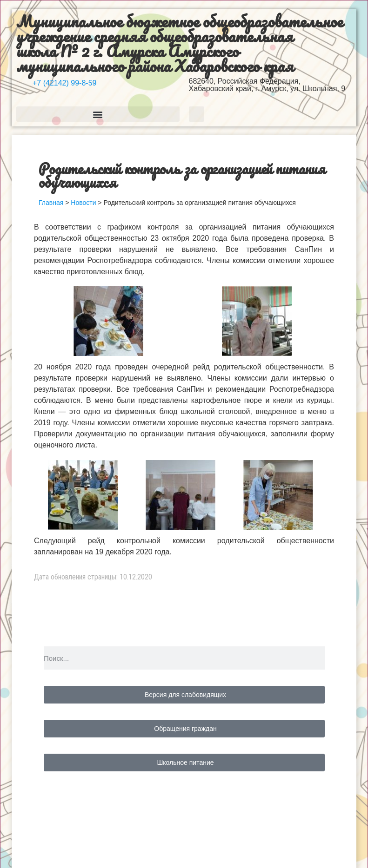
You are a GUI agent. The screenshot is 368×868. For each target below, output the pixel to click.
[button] (98, 114)
